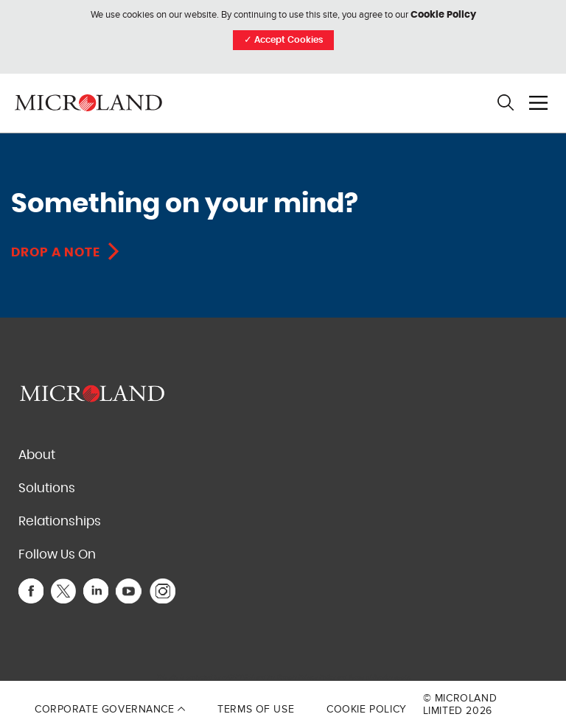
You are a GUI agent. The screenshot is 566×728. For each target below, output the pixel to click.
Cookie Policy (443, 15)
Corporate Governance (110, 709)
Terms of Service (370, 677)
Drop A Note (56, 252)
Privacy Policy (317, 677)
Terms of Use (256, 709)
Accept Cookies (283, 40)
